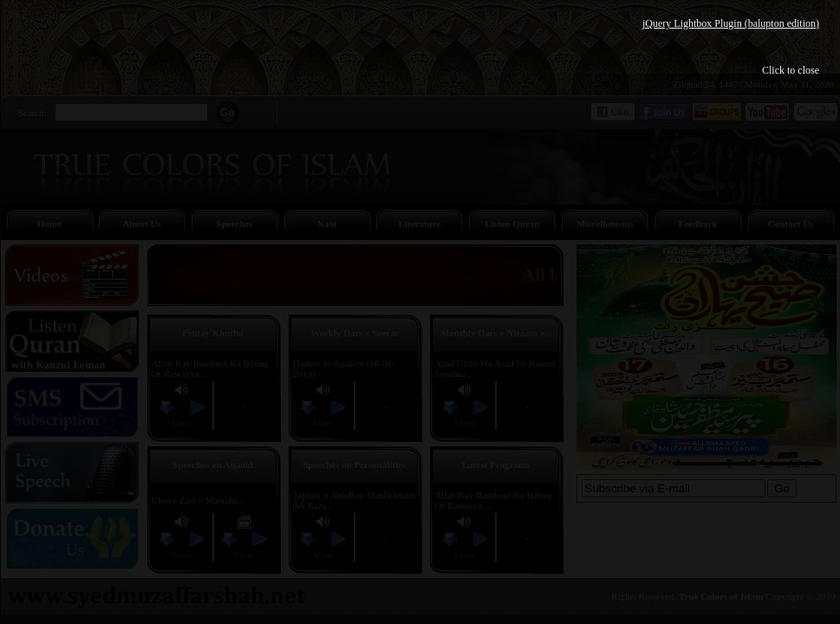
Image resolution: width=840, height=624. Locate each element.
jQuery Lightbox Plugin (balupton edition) (731, 23)
